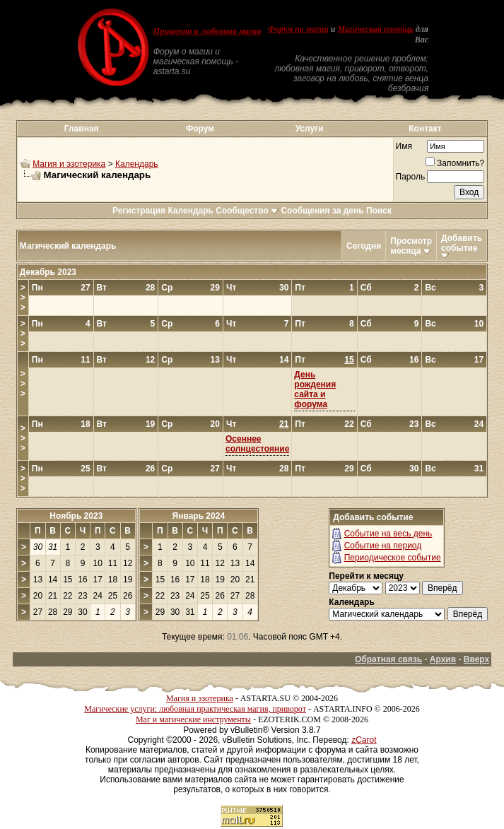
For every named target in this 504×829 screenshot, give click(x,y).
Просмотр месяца (411, 246)
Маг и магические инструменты (193, 719)
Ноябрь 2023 (76, 516)
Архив (443, 659)
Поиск (379, 211)
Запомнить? (455, 163)
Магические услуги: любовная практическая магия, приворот (195, 709)
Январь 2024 (199, 516)
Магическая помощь (375, 29)
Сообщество (247, 211)
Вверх (476, 659)
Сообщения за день (322, 211)
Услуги (310, 129)
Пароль (411, 177)
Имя (404, 146)
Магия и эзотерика (69, 164)
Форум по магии (298, 29)
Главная (82, 129)
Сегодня (364, 246)
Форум (200, 129)
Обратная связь (388, 659)
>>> (23, 298)
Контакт (425, 129)
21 (284, 424)
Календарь (137, 164)
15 (349, 360)
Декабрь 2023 (48, 272)
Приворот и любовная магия (207, 31)
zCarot (364, 740)
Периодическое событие (393, 558)
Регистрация (139, 211)
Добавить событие (462, 243)
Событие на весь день (388, 534)
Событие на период (383, 546)
